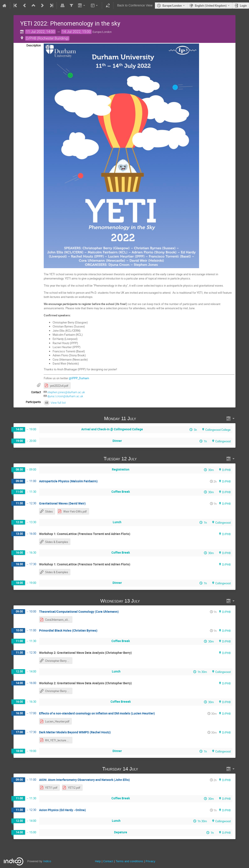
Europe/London (172, 6)
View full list (58, 403)
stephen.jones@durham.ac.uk (66, 392)
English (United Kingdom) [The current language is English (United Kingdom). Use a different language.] (211, 6)
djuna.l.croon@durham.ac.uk (65, 396)
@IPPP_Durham (79, 378)
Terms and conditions (129, 861)
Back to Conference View (135, 5)
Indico (47, 861)
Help (98, 861)
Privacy (150, 861)
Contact (108, 861)
